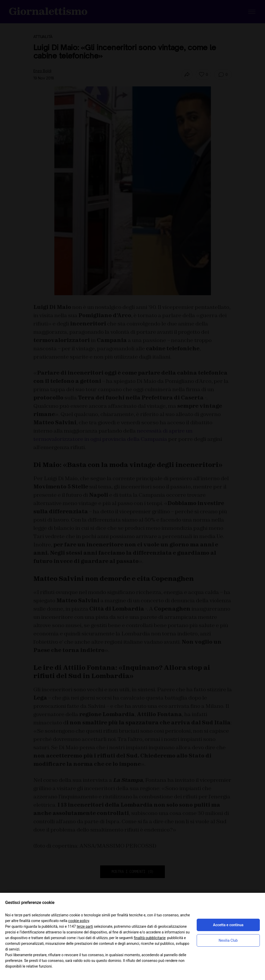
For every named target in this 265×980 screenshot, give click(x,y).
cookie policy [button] (79, 921)
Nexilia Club (228, 940)
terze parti (85, 926)
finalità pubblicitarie (150, 938)
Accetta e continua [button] (228, 925)
